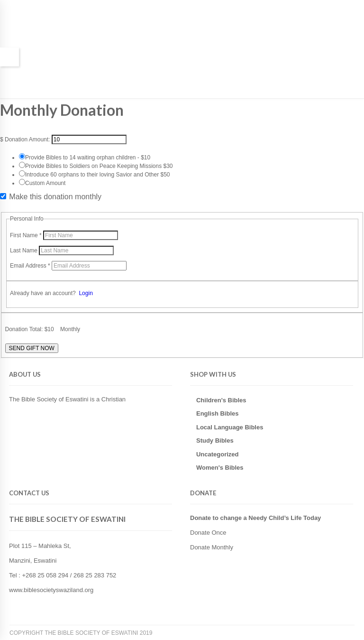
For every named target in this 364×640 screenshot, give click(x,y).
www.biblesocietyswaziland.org (51, 590)
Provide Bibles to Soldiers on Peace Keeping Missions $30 (99, 166)
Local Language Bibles (230, 427)
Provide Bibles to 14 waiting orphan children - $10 (88, 158)
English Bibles (217, 413)
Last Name (24, 250)
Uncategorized (217, 454)
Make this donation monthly (55, 197)
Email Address (31, 266)
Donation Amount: (27, 139)
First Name (27, 235)
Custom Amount (45, 183)
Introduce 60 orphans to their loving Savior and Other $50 (98, 175)
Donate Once (208, 533)
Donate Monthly (212, 547)
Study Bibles (215, 441)
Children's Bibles (221, 400)
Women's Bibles (220, 468)
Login (86, 293)
